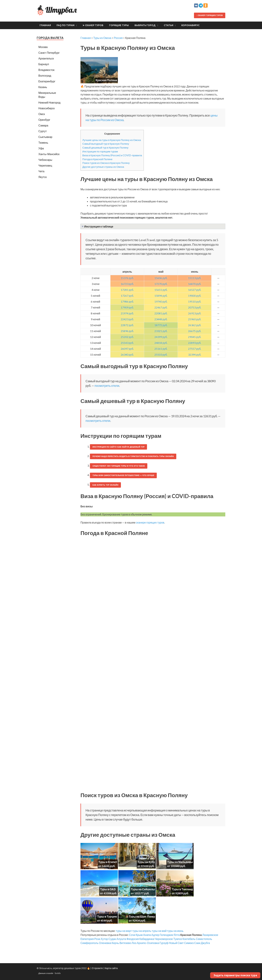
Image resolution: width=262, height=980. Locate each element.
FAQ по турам (65, 25)
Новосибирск (47, 108)
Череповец (45, 165)
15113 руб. (195, 278)
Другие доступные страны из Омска (103, 167)
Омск (42, 114)
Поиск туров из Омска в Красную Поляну (106, 163)
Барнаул (44, 64)
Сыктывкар (45, 137)
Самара (43, 125)
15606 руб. (161, 278)
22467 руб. (161, 307)
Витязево (125, 943)
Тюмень (43, 143)
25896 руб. (127, 331)
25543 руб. (127, 343)
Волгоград (45, 76)
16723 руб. (127, 284)
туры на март (124, 931)
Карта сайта (111, 968)
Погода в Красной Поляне (97, 159)
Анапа (147, 935)
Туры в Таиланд (182, 889)
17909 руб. (127, 307)
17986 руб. (127, 301)
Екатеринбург (47, 81)
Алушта (121, 939)
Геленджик (166, 935)
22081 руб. (161, 313)
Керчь (115, 943)
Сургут (43, 131)
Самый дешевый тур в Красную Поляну (105, 148)
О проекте (97, 968)
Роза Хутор (101, 939)
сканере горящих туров (150, 522)
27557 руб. (195, 349)
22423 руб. (127, 319)
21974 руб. (127, 313)
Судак (112, 939)
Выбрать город (145, 25)
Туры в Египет (108, 862)
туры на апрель (142, 931)
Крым (139, 935)
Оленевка (105, 943)
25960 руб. (195, 319)
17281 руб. (127, 290)
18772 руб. (161, 325)
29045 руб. (195, 337)
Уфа (41, 148)
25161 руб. (161, 349)
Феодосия (133, 939)
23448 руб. (161, 319)
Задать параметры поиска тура (235, 975)
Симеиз (189, 943)
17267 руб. (127, 296)
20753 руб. (195, 307)
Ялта (177, 935)
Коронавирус (190, 25)
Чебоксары (45, 160)
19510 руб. (195, 301)
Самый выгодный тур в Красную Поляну (106, 144)
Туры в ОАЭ (108, 889)
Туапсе (178, 939)
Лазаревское (210, 935)
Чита (41, 171)
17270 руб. (161, 284)
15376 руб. (127, 278)
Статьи (169, 25)
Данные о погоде (46, 973)
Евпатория (87, 939)
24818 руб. (161, 343)
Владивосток (46, 70)
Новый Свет (176, 943)
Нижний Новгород (49, 102)
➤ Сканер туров (93, 25)
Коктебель (189, 939)
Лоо (134, 943)
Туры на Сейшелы (143, 889)
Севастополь (204, 939)
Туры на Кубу (146, 862)
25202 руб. (127, 337)
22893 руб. (195, 343)
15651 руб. (161, 290)
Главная (45, 25)
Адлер (155, 935)
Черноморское (164, 939)
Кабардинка (147, 939)
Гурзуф (164, 943)
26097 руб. (127, 349)
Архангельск (46, 58)
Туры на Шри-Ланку (142, 916)
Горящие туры (119, 25)
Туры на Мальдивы (180, 862)
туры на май (159, 931)
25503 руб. (161, 355)
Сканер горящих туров (210, 15)
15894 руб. (161, 296)
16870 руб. (195, 284)
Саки (197, 943)
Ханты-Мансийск (49, 154)
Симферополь (89, 943)
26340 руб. (127, 355)
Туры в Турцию (107, 916)
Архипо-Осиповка (148, 943)
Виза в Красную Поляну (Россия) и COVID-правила (112, 155)
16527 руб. (195, 290)
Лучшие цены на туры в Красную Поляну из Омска (112, 140)
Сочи (132, 935)
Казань (43, 87)
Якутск (43, 177)
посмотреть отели (107, 386)
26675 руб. (195, 331)
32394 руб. (195, 355)
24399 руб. (161, 337)
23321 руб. (161, 331)
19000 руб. (195, 296)
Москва (43, 47)
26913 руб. (195, 313)
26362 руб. (195, 325)
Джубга (205, 943)
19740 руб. (161, 301)
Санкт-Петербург (49, 53)
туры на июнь (175, 931)
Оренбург (44, 120)
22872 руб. (127, 325)
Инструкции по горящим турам (100, 151)
